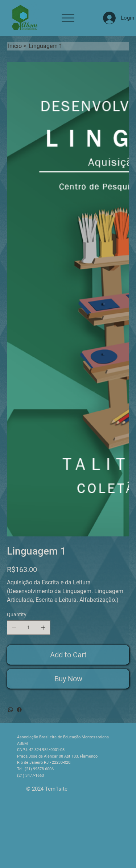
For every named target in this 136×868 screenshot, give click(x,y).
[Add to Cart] (68, 655)
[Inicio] (15, 46)
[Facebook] (19, 710)
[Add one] (43, 628)
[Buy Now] (68, 679)
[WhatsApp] (11, 710)
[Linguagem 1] (46, 46)
